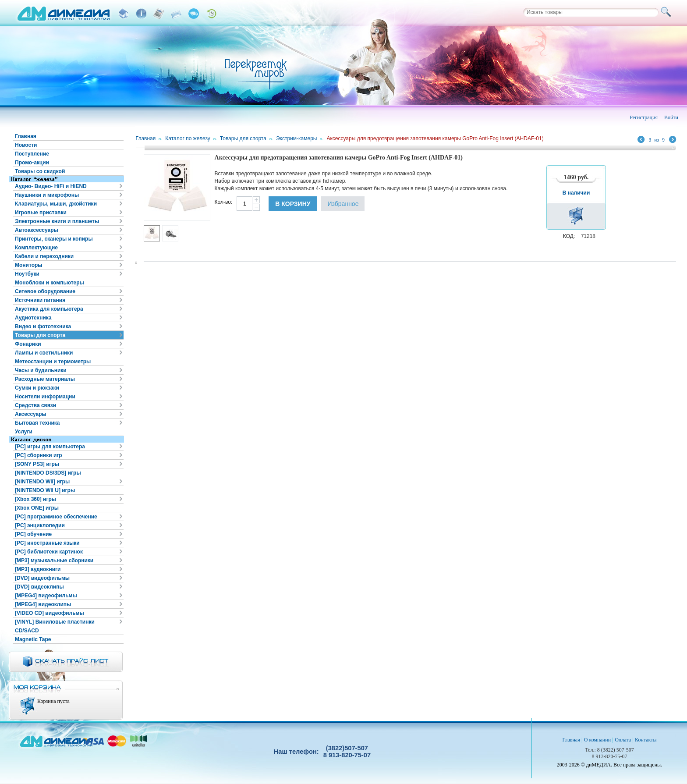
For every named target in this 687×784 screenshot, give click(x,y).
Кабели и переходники (44, 256)
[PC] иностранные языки (47, 543)
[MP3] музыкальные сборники (54, 561)
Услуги (24, 432)
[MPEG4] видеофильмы (46, 596)
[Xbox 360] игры (35, 499)
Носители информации (45, 397)
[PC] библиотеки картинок (49, 552)
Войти (671, 117)
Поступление (32, 154)
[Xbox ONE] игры (37, 508)
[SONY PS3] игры (37, 464)
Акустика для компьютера (49, 309)
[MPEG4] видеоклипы (43, 604)
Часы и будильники (41, 370)
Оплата (623, 740)
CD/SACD (27, 631)
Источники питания (40, 300)
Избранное (343, 204)
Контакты (646, 740)
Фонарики (28, 344)
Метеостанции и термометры (53, 362)
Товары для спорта (40, 335)
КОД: (569, 236)
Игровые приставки (41, 213)
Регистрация (644, 117)
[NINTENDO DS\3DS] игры (48, 473)
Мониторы (29, 265)
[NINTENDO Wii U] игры (45, 490)
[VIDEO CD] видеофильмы (50, 613)
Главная (26, 136)
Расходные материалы (45, 379)
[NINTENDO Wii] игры (42, 482)
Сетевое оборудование (45, 291)
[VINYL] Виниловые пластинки (55, 622)
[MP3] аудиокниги (38, 569)
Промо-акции (32, 163)
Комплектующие (36, 248)
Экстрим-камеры (297, 138)
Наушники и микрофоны (47, 195)
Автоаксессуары (37, 230)
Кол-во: (224, 202)
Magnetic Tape (33, 639)
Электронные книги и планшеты (57, 221)
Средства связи (35, 405)
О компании (597, 740)
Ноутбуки (27, 274)
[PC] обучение (33, 534)
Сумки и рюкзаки (37, 388)
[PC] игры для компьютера (50, 447)
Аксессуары (31, 414)
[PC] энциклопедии (40, 525)
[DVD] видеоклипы (39, 587)
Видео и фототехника (43, 326)
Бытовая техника (37, 423)
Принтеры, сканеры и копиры (54, 239)
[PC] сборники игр (39, 455)
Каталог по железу (188, 138)
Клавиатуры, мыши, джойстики (56, 204)
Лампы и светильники (44, 353)
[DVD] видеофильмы (42, 578)
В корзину (293, 204)
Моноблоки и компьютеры (50, 283)
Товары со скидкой (40, 171)
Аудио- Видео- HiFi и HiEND (51, 186)
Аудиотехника (33, 318)
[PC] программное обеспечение (56, 517)
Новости (26, 145)
